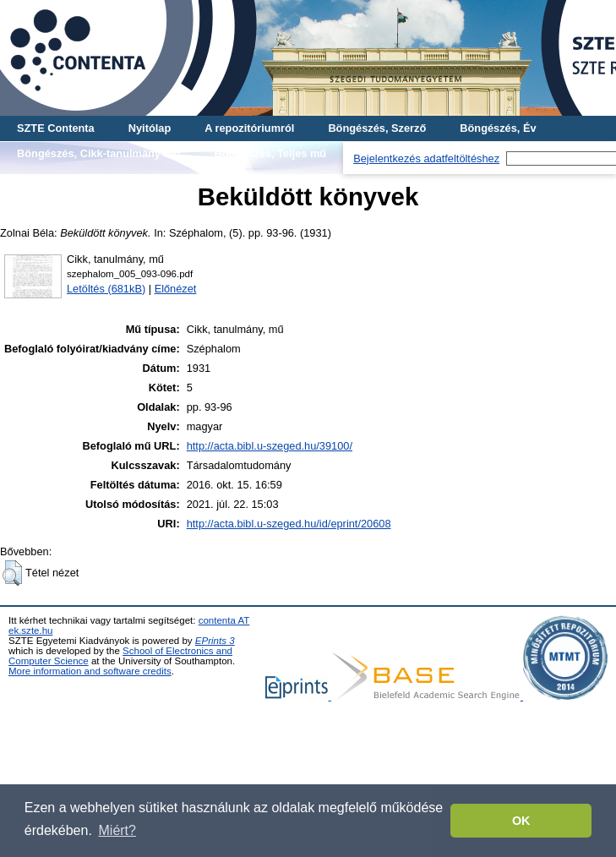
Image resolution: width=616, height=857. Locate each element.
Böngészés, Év (498, 128)
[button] (12, 573)
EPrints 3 (215, 641)
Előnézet (176, 289)
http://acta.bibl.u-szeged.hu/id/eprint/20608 (289, 524)
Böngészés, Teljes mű (270, 153)
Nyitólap (150, 128)
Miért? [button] (117, 830)
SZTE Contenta (56, 128)
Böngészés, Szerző (377, 128)
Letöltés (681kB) (106, 289)
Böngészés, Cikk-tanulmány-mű (98, 153)
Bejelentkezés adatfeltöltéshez (426, 158)
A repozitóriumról (249, 128)
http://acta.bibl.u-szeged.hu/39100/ (270, 446)
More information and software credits (90, 671)
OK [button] (521, 821)
